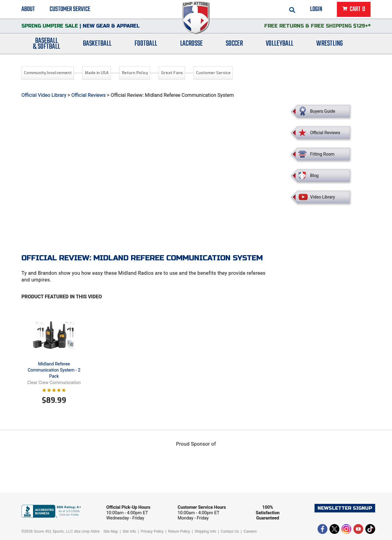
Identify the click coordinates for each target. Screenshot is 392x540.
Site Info (129, 531)
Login (316, 9)
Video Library (323, 197)
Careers (250, 531)
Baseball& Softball (46, 44)
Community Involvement (48, 73)
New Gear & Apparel (111, 26)
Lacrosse (191, 44)
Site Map (111, 531)
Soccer (234, 44)
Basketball (97, 44)
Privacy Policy (152, 531)
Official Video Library (44, 95)
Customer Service (70, 9)
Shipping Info (205, 531)
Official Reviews (89, 95)
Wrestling (330, 44)
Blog (315, 176)
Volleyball (280, 44)
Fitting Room (322, 154)
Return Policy (135, 73)
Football (146, 44)
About (28, 9)
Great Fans (172, 73)
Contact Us (230, 531)
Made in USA (97, 73)
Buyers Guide (323, 111)
